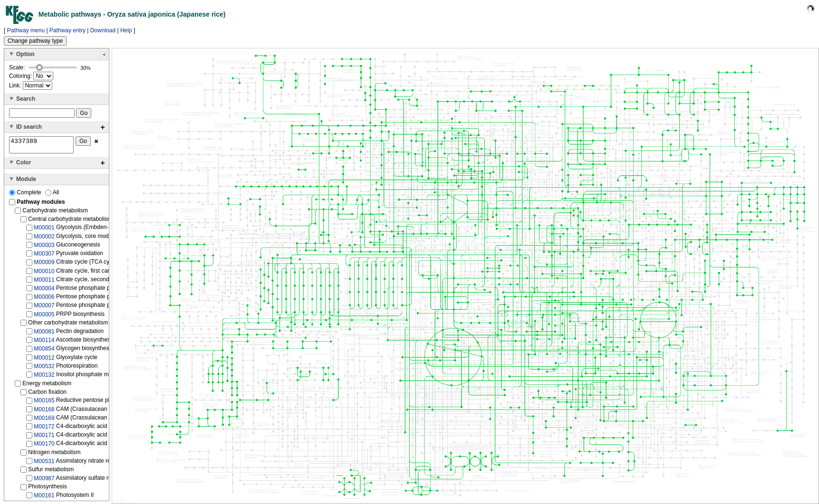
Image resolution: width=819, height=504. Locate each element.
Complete (26, 195)
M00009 (44, 265)
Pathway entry (67, 30)
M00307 (44, 257)
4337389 (41, 146)
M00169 (44, 421)
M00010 (44, 274)
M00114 (44, 343)
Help (126, 30)
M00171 (44, 438)
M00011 (44, 283)
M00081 (44, 334)
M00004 (44, 291)
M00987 (44, 481)
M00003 (44, 248)
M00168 (44, 412)
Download (103, 30)
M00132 (44, 378)
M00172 (44, 429)
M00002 (44, 239)
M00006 (44, 300)
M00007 (44, 308)
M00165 (44, 403)
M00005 (44, 317)
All (52, 195)
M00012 (44, 360)
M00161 (44, 498)
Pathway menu (26, 30)
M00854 (44, 352)
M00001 (44, 230)
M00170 (44, 447)
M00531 (44, 464)
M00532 (44, 369)
